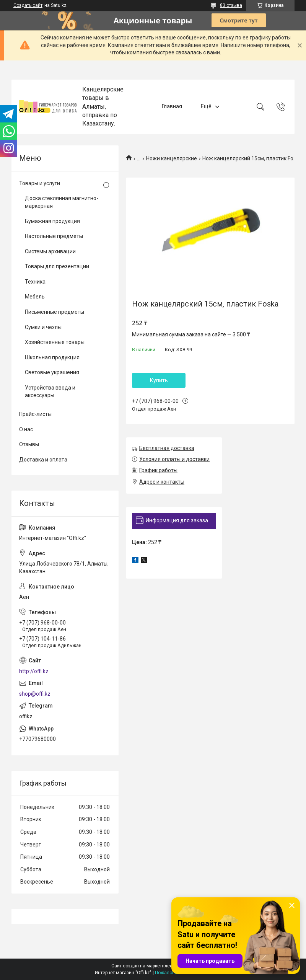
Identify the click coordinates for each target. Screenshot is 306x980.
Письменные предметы (55, 312)
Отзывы (29, 444)
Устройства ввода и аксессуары (50, 391)
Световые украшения (52, 372)
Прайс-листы (35, 414)
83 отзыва (231, 5)
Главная (172, 106)
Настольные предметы (54, 236)
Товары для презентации (57, 266)
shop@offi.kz (35, 694)
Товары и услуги (40, 183)
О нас (26, 429)
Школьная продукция (52, 357)
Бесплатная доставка (167, 448)
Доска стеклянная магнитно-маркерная (62, 202)
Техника (35, 282)
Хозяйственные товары (55, 342)
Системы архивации (50, 251)
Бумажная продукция (52, 221)
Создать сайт (28, 5)
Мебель (35, 297)
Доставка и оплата (43, 460)
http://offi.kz (34, 671)
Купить (159, 380)
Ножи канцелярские (172, 158)
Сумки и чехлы (43, 327)
